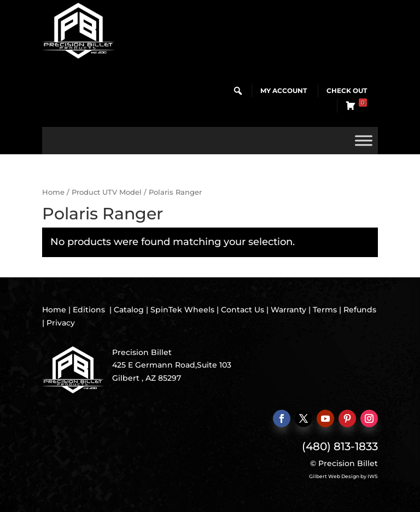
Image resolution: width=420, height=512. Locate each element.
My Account (284, 91)
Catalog (129, 310)
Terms (325, 310)
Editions (89, 310)
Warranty (288, 310)
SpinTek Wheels (182, 310)
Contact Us (243, 310)
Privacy (61, 323)
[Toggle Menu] (364, 140)
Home (53, 192)
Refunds (360, 310)
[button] (238, 91)
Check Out (347, 91)
